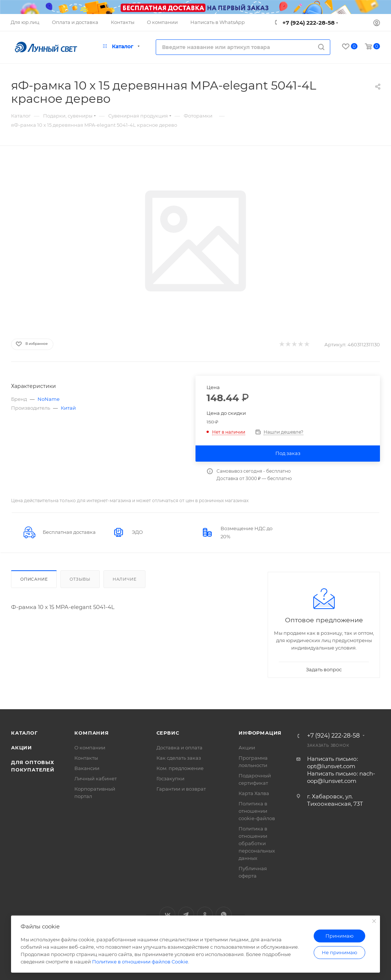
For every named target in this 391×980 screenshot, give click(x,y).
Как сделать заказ (179, 758)
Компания (91, 733)
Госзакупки (170, 778)
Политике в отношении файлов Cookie (140, 962)
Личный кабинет (96, 778)
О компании (90, 748)
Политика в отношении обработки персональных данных (257, 843)
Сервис (168, 733)
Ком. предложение (180, 768)
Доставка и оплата (179, 748)
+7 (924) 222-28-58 (308, 23)
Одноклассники (205, 915)
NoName (49, 399)
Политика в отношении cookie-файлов (257, 811)
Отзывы (80, 579)
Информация (260, 733)
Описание (34, 579)
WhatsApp (224, 915)
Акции (22, 748)
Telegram (186, 915)
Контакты (86, 758)
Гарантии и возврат (181, 789)
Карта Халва (254, 793)
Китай (68, 408)
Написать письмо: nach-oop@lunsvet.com (341, 777)
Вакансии (87, 768)
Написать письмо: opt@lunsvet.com (332, 762)
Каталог (24, 733)
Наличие (125, 579)
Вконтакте (167, 915)
